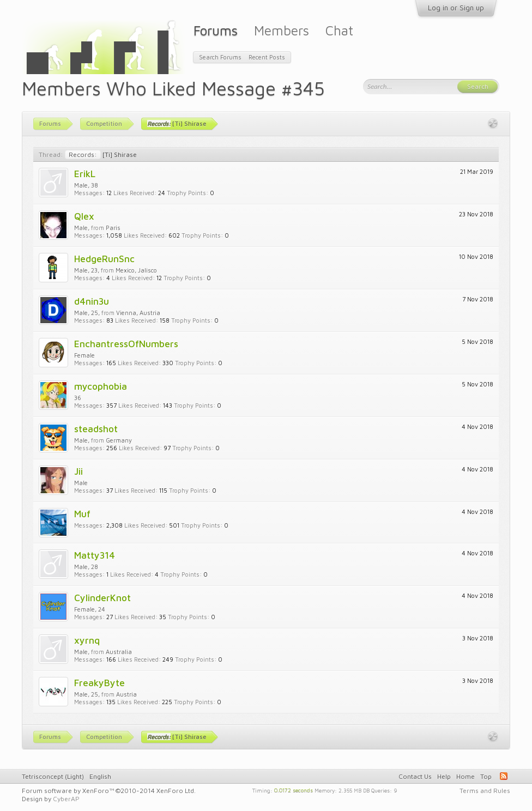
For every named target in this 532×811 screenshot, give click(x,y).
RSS (504, 776)
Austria (126, 694)
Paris (113, 228)
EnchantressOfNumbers (126, 344)
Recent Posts (267, 57)
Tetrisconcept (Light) (53, 776)
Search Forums (220, 57)
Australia (119, 652)
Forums (216, 30)
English (100, 776)
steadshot (96, 429)
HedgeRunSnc (104, 259)
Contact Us (415, 776)
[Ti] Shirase (101, 155)
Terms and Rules (485, 791)
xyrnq (87, 640)
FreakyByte (99, 683)
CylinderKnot (102, 598)
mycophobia (101, 386)
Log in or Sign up (456, 8)
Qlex (84, 216)
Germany (119, 440)
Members (282, 30)
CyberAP (66, 799)
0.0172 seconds (294, 790)
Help (444, 776)
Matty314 (95, 555)
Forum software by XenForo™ (109, 791)
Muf (82, 514)
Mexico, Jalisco (136, 270)
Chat (339, 30)
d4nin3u (92, 301)
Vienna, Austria (138, 313)
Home (465, 776)
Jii (78, 471)
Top (486, 776)
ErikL (85, 174)
